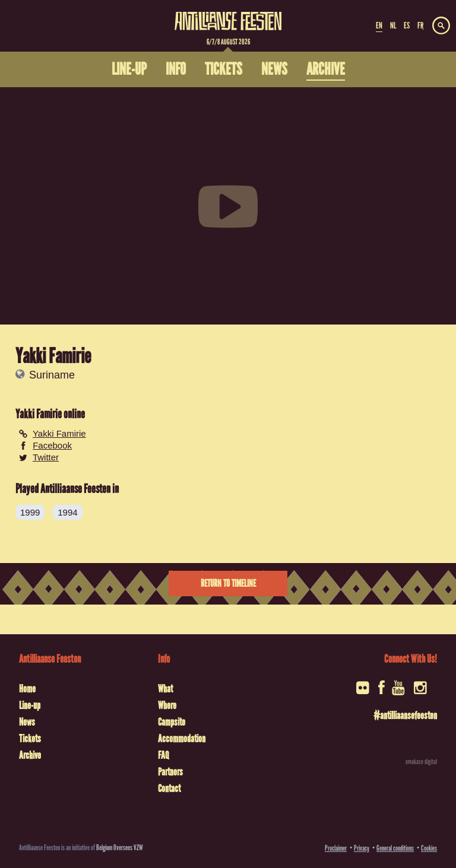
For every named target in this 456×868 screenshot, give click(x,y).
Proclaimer (336, 848)
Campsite (172, 722)
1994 (67, 512)
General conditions (395, 848)
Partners (170, 772)
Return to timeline (228, 584)
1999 (30, 512)
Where (167, 705)
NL (393, 26)
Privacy (362, 848)
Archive (30, 755)
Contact (169, 788)
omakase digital (421, 762)
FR (420, 26)
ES (407, 26)
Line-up (30, 705)
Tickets (30, 739)
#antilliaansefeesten (405, 716)
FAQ (163, 755)
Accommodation (182, 739)
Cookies (429, 848)
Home (27, 689)
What (165, 689)
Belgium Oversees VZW (120, 848)
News (27, 722)
